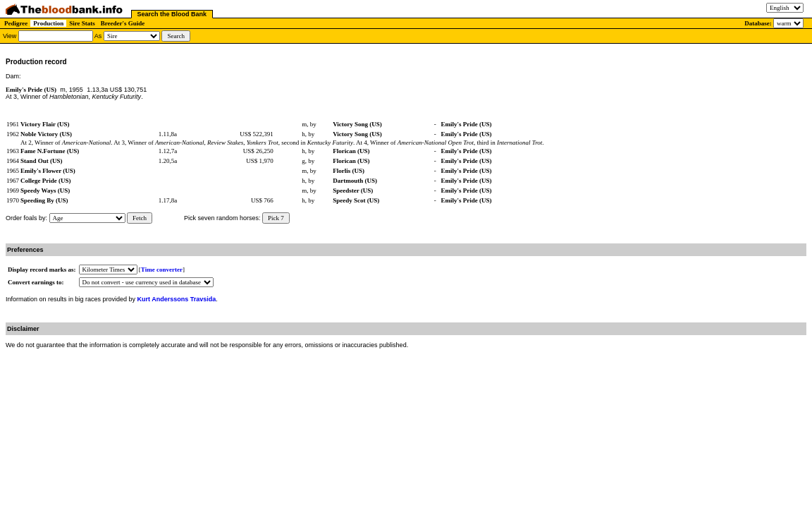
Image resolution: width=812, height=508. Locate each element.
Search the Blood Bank (172, 14)
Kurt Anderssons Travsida (177, 299)
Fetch (140, 218)
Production (48, 23)
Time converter (162, 270)
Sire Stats (82, 23)
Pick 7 (276, 218)
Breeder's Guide (123, 23)
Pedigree (16, 23)
